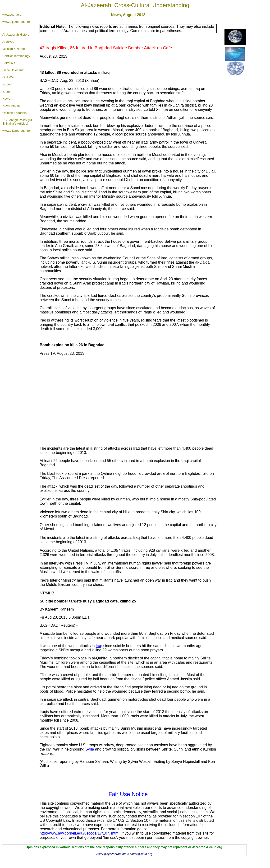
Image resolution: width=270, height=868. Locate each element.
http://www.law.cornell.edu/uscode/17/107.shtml (79, 833)
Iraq (99, 646)
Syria (90, 749)
